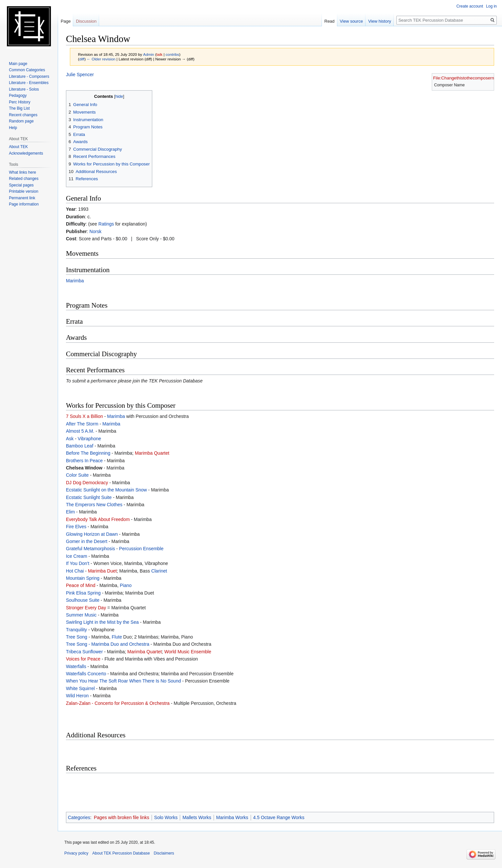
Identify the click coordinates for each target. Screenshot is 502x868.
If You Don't (78, 563)
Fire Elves (76, 527)
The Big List (19, 108)
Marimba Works (232, 817)
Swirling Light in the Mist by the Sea (102, 622)
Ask (70, 439)
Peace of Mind (81, 585)
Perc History (20, 102)
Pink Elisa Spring (83, 593)
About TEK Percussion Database (121, 853)
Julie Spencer (80, 75)
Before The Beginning (88, 453)
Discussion (86, 21)
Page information (24, 204)
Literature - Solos (24, 89)
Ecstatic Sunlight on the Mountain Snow (106, 490)
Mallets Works (197, 817)
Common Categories (27, 70)
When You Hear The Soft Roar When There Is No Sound (123, 681)
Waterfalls (76, 666)
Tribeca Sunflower (84, 652)
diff (82, 59)
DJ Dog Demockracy (87, 483)
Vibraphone (89, 439)
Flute (117, 637)
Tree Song (77, 637)
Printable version (23, 191)
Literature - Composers (29, 76)
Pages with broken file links (122, 817)
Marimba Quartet (152, 453)
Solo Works (166, 817)
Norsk (96, 231)
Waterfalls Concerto (86, 674)
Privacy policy (76, 853)
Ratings (106, 224)
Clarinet (159, 571)
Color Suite (77, 475)
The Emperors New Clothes (94, 505)
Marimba (75, 281)
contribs (172, 54)
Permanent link (22, 198)
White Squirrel (80, 688)
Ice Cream (77, 556)
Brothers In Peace (84, 461)
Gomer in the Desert (87, 541)
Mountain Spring (83, 578)
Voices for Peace (83, 659)
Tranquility (76, 630)
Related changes (24, 179)
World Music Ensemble (188, 652)
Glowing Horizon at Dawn (92, 534)
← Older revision (101, 59)
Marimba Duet (102, 571)
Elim (70, 512)
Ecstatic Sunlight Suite (89, 497)
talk (159, 54)
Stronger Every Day (86, 608)
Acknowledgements (26, 153)
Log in (491, 6)
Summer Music (81, 615)
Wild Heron (77, 696)
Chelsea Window (84, 468)
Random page (21, 121)
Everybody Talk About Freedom (98, 519)
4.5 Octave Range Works (279, 817)
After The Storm (82, 424)
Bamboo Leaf (80, 446)
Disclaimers (164, 853)
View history (380, 21)
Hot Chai (75, 571)
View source (352, 21)
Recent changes (23, 115)
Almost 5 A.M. (80, 431)
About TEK (18, 147)
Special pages (21, 185)
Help (13, 128)
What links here (22, 172)
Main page (18, 64)
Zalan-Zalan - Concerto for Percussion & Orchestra (118, 703)
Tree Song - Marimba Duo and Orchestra (108, 644)
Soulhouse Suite (83, 600)
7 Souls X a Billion (84, 416)
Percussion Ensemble (141, 549)
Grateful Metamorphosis (90, 549)
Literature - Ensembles (29, 83)
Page (66, 21)
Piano (126, 585)
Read (330, 21)
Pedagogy (18, 96)
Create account (470, 6)
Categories (79, 817)
